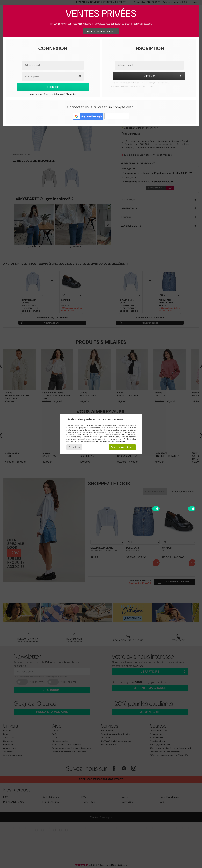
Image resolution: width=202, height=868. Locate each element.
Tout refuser (74, 447)
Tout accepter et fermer (122, 447)
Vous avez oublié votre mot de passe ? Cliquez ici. (53, 94)
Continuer (163, 76)
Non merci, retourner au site (101, 31)
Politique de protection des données (110, 441)
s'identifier (66, 87)
